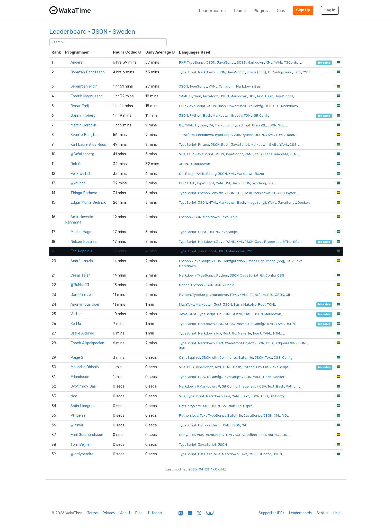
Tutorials (155, 513)
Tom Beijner (81, 445)
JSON (100, 32)
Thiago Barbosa (84, 193)
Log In (330, 10)
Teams (239, 11)
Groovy (237, 115)
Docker (303, 202)
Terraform (227, 86)
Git (288, 295)
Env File (262, 367)
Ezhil (297, 72)
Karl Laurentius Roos (88, 145)
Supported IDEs (271, 513)
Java (220, 242)
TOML (248, 115)
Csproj (248, 406)
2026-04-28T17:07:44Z (207, 469)
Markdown (256, 62)
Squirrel (194, 357)
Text (260, 96)
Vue (237, 135)
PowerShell (237, 106)
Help (337, 513)
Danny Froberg (83, 115)
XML (269, 62)
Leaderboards (212, 11)
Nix (181, 304)
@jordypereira (82, 454)
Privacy (109, 513)
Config (287, 357)
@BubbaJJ (80, 285)
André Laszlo (82, 261)
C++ (182, 357)
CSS (306, 72)
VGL (285, 415)
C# (211, 125)
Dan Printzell (81, 295)
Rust (262, 304)
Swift (273, 144)
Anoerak (77, 62)
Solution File (231, 406)
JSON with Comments (219, 357)
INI (228, 183)
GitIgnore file (285, 343)
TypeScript (196, 62)
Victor (76, 314)
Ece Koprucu (81, 251)
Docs (280, 11)
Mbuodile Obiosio (85, 367)
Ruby (183, 435)
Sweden (124, 32)
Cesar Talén (81, 275)
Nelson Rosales (84, 242)
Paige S (77, 358)
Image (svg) (248, 386)
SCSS (241, 62)
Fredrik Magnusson (87, 96)
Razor (260, 174)
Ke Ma (76, 324)
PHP (182, 62)
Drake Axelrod (82, 333)
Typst (257, 333)
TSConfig (291, 62)
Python (195, 96)
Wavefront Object (239, 343)
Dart (220, 343)
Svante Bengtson (86, 135)
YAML (278, 62)
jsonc (288, 72)
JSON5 (302, 343)
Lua (270, 183)
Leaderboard (68, 32)
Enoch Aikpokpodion (87, 343)
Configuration (234, 261)
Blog (139, 513)
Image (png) (256, 72)
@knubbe (78, 183)
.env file (218, 193)
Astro (238, 314)
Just (218, 304)
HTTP (191, 183)
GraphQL (259, 125)
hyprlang (259, 183)
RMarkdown (207, 386)
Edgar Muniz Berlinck (88, 203)
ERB (192, 435)
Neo (74, 396)
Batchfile (246, 357)
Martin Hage (81, 232)
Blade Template (276, 154)
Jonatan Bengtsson (88, 72)
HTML (294, 154)
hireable (324, 63)
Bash (259, 86)
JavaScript (226, 62)
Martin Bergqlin (83, 125)
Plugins (261, 11)
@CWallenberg (82, 154)
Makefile (250, 304)
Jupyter (289, 193)
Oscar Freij (80, 106)
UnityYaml (193, 406)
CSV (290, 261)
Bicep (190, 174)
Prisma (204, 144)
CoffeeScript (256, 435)
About (125, 513)
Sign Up (303, 10)
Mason (184, 285)
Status (323, 513)
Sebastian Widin (84, 86)
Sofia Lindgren (83, 406)
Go (181, 125)
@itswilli (77, 425)
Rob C (75, 164)
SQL (252, 96)
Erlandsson (80, 377)
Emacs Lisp (255, 261)
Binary (211, 174)
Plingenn (78, 415)
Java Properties (268, 242)
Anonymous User (85, 304)
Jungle (229, 285)
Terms (92, 513)
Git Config (255, 106)
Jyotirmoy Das (83, 386)
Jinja (234, 217)
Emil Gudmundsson (87, 435)
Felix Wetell (80, 174)
